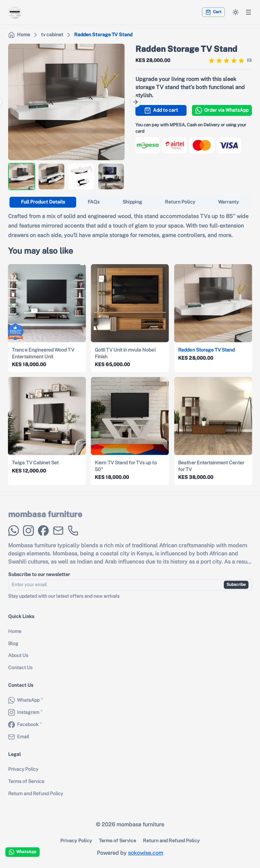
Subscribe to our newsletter (39, 580)
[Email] (58, 536)
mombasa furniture (45, 520)
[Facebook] (43, 536)
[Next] (135, 102)
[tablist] (130, 202)
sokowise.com (146, 853)
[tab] (43, 202)
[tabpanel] (130, 226)
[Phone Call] (73, 536)
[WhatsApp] (14, 536)
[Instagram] (28, 536)
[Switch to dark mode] (236, 12)
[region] (66, 102)
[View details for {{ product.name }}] (47, 318)
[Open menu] (248, 12)
